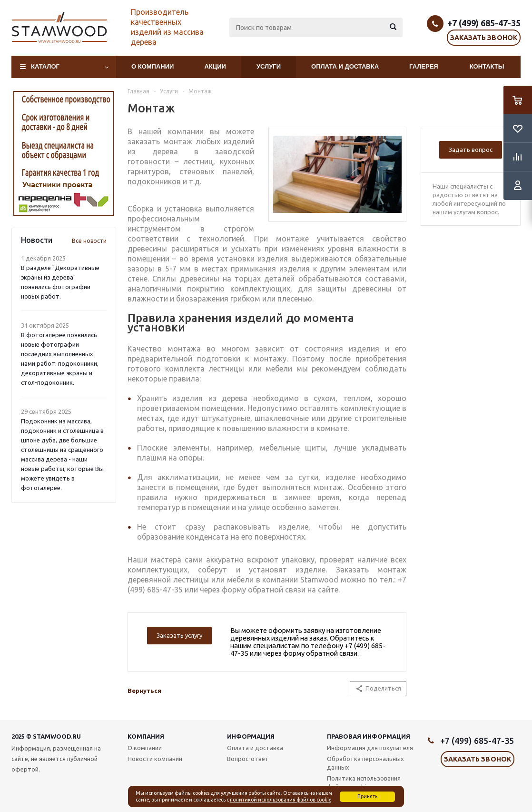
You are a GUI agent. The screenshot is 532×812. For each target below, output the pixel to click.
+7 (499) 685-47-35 (484, 23)
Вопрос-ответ (248, 759)
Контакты (487, 66)
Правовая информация (369, 736)
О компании (153, 66)
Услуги (269, 66)
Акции (215, 66)
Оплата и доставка (345, 66)
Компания (146, 736)
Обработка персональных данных (365, 763)
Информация (251, 736)
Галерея (424, 66)
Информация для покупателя (370, 748)
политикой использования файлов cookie (281, 800)
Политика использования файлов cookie (364, 782)
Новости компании (155, 759)
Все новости (89, 241)
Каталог (45, 66)
